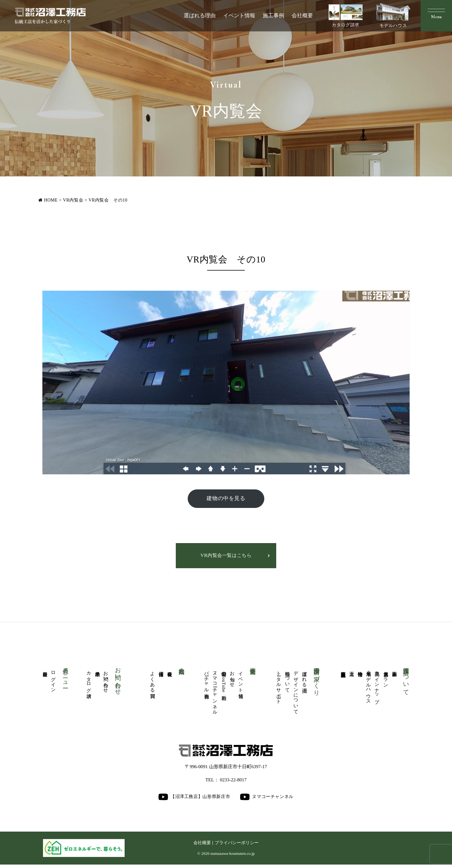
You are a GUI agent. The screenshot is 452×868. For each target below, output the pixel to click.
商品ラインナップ (377, 687)
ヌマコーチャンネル (215, 692)
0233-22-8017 (233, 783)
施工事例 (273, 16)
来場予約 (97, 669)
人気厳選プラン (386, 678)
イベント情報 (239, 16)
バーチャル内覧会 (207, 681)
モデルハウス (393, 15)
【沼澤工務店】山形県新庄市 (194, 800)
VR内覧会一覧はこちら (226, 556)
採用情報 (161, 669)
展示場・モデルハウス (369, 687)
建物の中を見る (226, 499)
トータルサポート (279, 686)
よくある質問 (153, 681)
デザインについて (296, 692)
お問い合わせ (106, 681)
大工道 (352, 669)
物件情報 (360, 669)
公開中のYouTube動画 (224, 682)
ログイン (54, 680)
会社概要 (302, 16)
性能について (288, 681)
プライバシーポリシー (237, 846)
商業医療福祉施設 (343, 669)
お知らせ (232, 678)
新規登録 (45, 669)
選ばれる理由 (200, 16)
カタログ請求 (346, 16)
